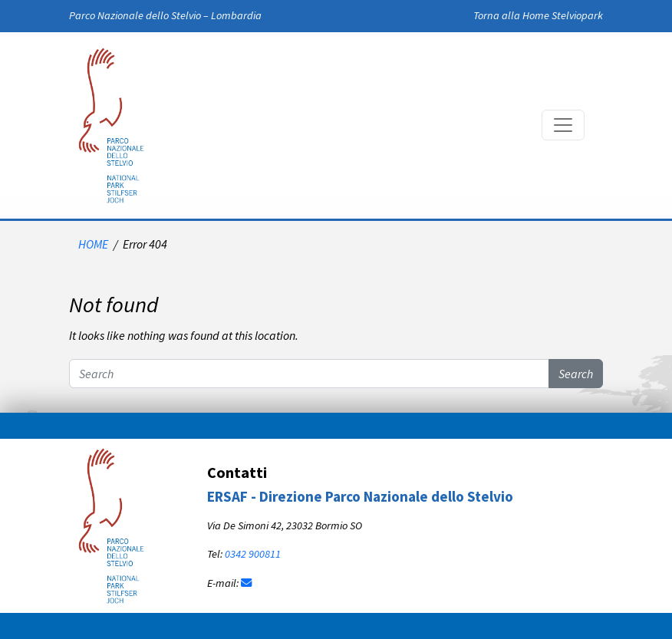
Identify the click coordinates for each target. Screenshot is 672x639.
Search (576, 374)
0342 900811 (253, 554)
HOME (93, 244)
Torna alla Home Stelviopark (538, 15)
